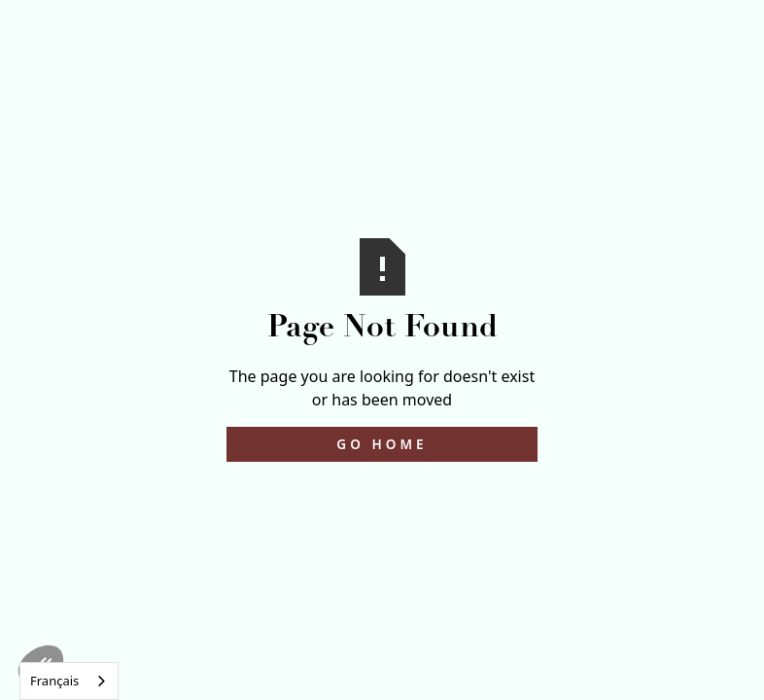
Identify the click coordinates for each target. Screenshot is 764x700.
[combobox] (69, 681)
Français (54, 681)
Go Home (382, 444)
